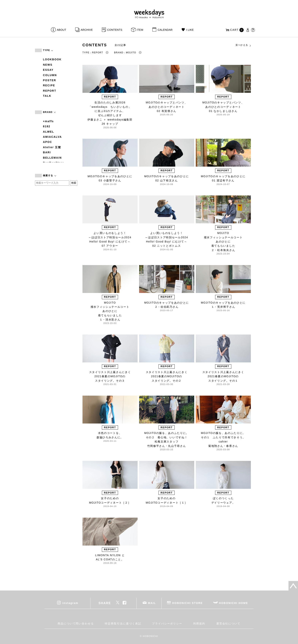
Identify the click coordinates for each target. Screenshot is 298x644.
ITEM (140, 30)
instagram (70, 603)
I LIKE (190, 30)
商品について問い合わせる (76, 624)
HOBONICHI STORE (187, 603)
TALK (47, 96)
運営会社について (228, 624)
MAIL (152, 603)
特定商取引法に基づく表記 (123, 624)
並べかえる (243, 45)
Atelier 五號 (52, 147)
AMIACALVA (52, 137)
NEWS (48, 65)
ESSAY (48, 70)
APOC (48, 142)
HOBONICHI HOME (233, 603)
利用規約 (199, 624)
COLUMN (50, 75)
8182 (47, 126)
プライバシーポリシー (167, 624)
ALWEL (49, 132)
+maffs (48, 121)
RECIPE (49, 85)
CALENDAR (165, 30)
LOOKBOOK (52, 59)
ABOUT (62, 30)
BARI (47, 152)
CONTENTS (115, 30)
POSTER (50, 80)
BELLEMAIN (52, 158)
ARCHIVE (87, 30)
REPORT (50, 91)
